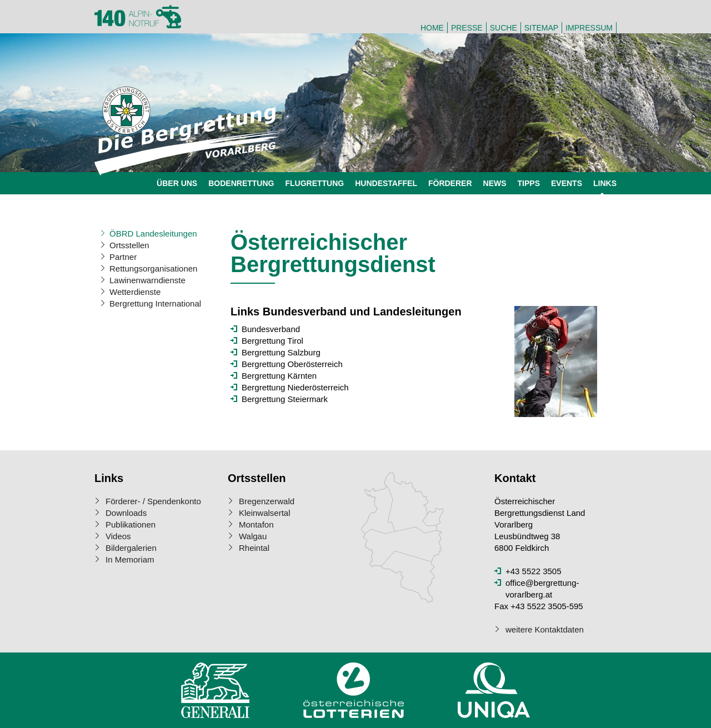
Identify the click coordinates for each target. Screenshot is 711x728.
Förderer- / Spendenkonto (153, 501)
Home (432, 28)
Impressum (589, 28)
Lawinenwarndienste (147, 280)
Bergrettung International (155, 303)
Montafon (256, 524)
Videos (118, 536)
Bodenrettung (241, 183)
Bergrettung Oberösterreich (292, 364)
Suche (504, 28)
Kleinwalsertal (265, 513)
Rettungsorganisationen (153, 268)
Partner (123, 257)
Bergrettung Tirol (272, 341)
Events (567, 183)
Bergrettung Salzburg (281, 352)
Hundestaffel (386, 183)
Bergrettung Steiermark (285, 399)
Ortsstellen (129, 245)
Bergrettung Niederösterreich (295, 387)
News (495, 183)
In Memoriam (130, 559)
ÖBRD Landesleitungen (153, 234)
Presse (467, 28)
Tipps (529, 183)
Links (605, 183)
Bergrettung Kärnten (279, 376)
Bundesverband (271, 329)
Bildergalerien (131, 548)
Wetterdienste (135, 292)
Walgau (253, 536)
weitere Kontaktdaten (545, 629)
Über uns (177, 183)
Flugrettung (314, 183)
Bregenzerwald (267, 501)
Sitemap (541, 28)
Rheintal (254, 548)
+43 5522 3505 (534, 571)
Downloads (126, 513)
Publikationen (131, 524)
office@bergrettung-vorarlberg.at (542, 589)
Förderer (450, 183)
